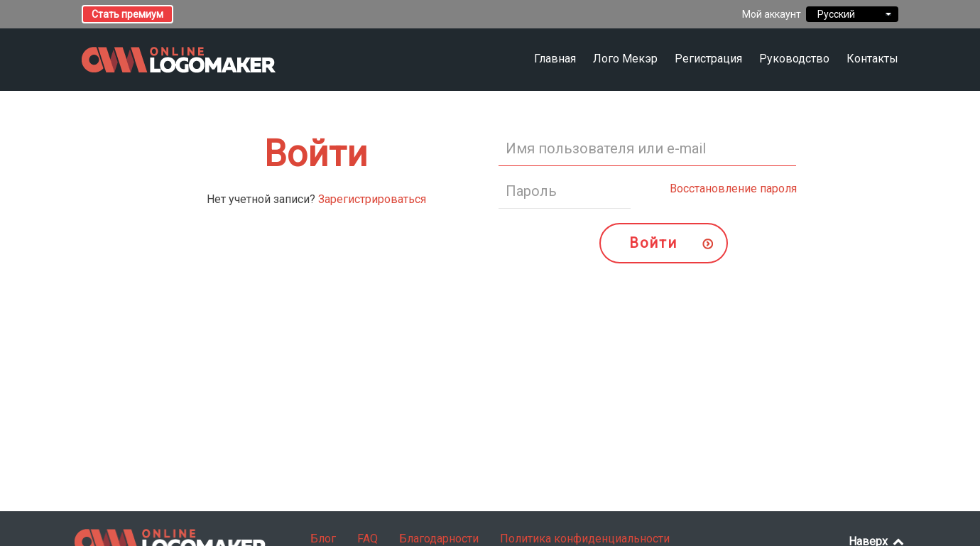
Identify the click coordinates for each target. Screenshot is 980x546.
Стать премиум (127, 14)
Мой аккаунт (772, 14)
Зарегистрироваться (372, 199)
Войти (653, 243)
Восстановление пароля (733, 189)
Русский (852, 14)
